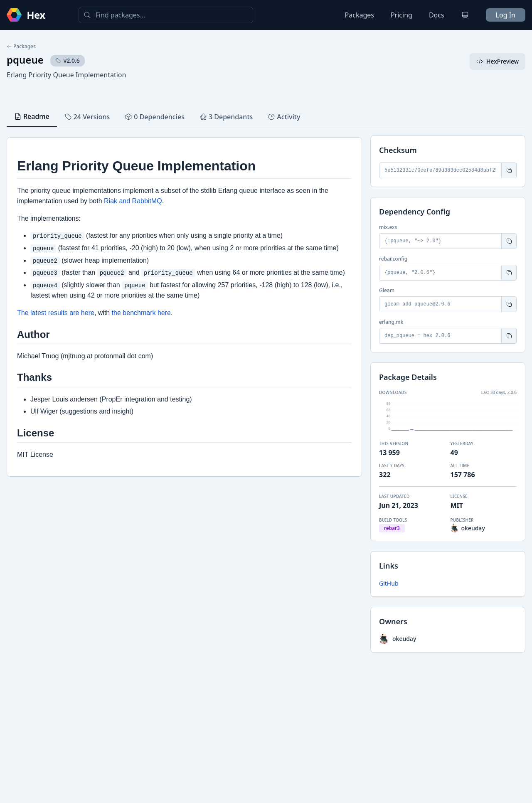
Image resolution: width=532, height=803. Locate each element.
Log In (506, 15)
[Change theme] (465, 15)
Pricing (401, 15)
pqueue (25, 60)
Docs (437, 15)
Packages (360, 15)
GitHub (389, 583)
